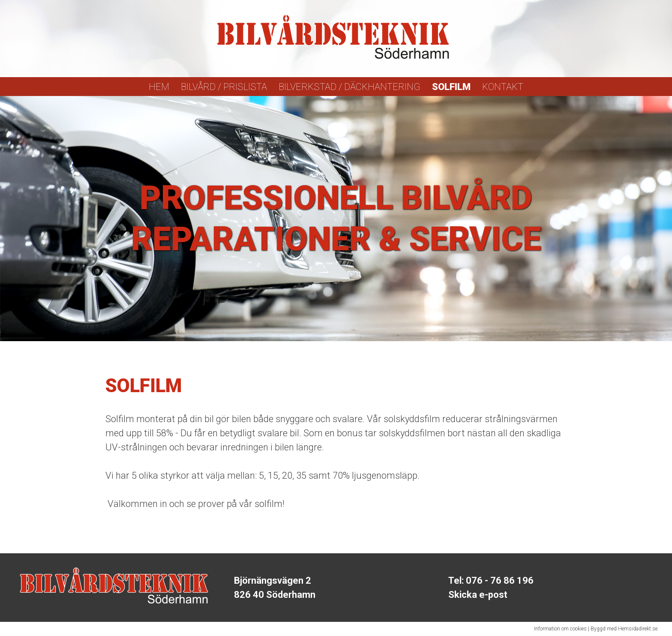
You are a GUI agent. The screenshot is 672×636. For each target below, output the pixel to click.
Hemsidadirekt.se (638, 629)
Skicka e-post (478, 595)
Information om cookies (560, 629)
